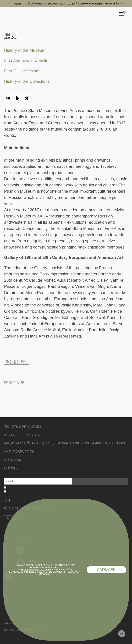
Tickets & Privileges (23, 427)
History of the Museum (25, 50)
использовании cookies (36, 570)
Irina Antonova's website (26, 61)
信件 (7, 500)
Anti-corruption (19, 451)
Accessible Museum (22, 435)
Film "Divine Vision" (22, 71)
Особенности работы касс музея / (55, 3)
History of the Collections (27, 81)
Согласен (106, 570)
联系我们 (11, 468)
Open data (13, 460)
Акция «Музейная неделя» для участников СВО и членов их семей (65, 443)
